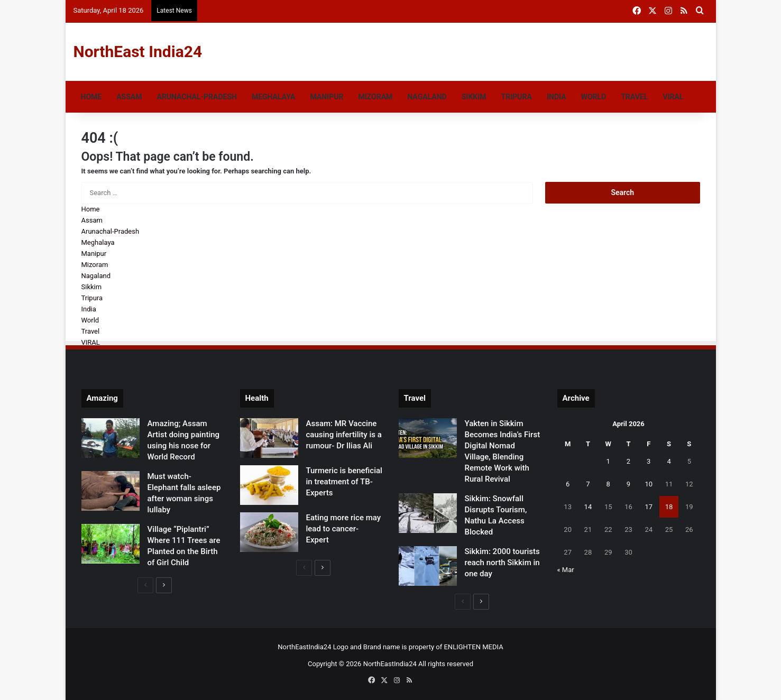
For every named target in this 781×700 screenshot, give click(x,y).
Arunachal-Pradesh (196, 97)
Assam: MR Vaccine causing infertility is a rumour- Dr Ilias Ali (344, 435)
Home (91, 97)
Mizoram (375, 97)
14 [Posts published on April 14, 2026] (588, 507)
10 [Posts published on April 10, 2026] (649, 484)
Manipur (327, 97)
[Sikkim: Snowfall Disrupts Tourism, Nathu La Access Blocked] (428, 513)
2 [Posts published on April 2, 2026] (628, 461)
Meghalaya (273, 97)
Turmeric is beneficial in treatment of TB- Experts (344, 482)
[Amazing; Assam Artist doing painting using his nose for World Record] (111, 438)
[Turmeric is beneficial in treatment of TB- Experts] (269, 485)
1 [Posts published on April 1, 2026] (608, 461)
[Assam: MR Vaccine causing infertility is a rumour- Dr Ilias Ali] (269, 438)
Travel (634, 97)
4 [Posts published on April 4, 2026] (669, 461)
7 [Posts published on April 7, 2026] (588, 484)
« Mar (566, 570)
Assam (129, 97)
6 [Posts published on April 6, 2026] (568, 484)
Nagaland (427, 97)
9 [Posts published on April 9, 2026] (628, 484)
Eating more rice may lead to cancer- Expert (344, 529)
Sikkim (474, 97)
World (594, 97)
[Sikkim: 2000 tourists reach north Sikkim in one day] (428, 566)
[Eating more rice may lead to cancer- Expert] (269, 532)
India (557, 97)
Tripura (517, 97)
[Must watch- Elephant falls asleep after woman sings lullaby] (111, 491)
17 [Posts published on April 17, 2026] (649, 507)
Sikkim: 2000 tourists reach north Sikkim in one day (502, 563)
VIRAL (673, 97)
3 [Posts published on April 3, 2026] (649, 461)
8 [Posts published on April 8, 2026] (608, 484)
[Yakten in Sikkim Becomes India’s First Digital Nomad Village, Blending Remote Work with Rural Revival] (428, 438)
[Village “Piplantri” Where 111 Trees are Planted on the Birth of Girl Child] (111, 544)
